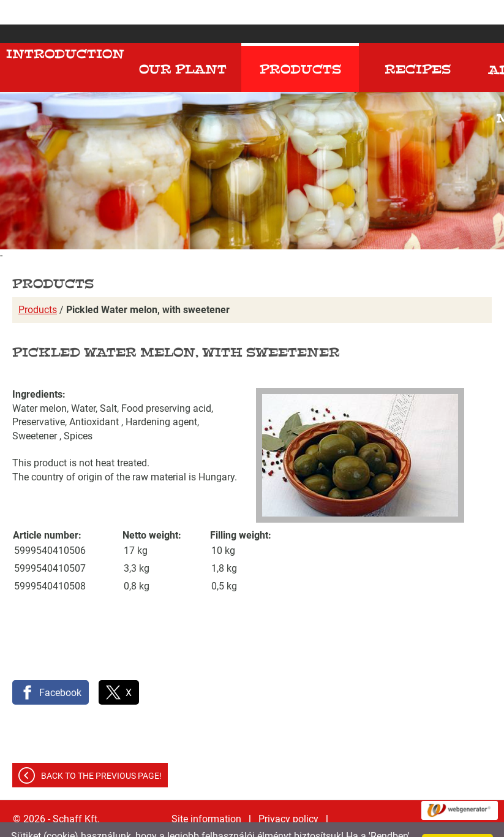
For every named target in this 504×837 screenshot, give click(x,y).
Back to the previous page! (101, 751)
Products (38, 285)
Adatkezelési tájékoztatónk (332, 823)
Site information (206, 794)
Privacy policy (288, 794)
